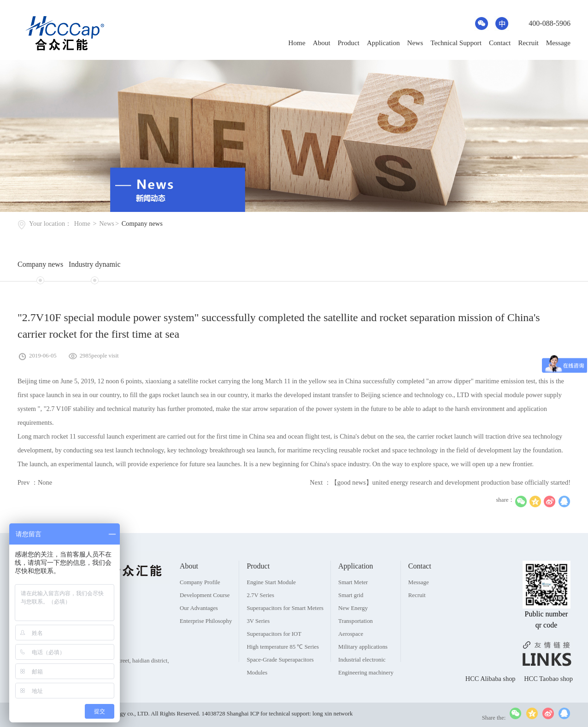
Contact (500, 43)
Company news (142, 223)
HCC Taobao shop (548, 697)
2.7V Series (260, 613)
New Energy (353, 626)
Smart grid (351, 613)
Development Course (205, 613)
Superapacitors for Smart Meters (285, 626)
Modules (257, 691)
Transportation (356, 639)
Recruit (528, 43)
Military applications (363, 665)
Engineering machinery (366, 691)
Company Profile (200, 600)
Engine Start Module (271, 600)
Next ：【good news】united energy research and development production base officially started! (440, 482)
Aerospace (351, 652)
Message (558, 43)
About (322, 43)
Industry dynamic (94, 264)
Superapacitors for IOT (274, 652)
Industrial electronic (362, 678)
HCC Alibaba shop (491, 697)
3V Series (258, 639)
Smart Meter (353, 600)
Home (297, 43)
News (415, 43)
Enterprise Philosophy (206, 639)
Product (349, 43)
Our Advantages (199, 626)
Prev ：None (35, 482)
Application (383, 43)
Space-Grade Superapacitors (280, 678)
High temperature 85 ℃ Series (283, 665)
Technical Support (456, 43)
